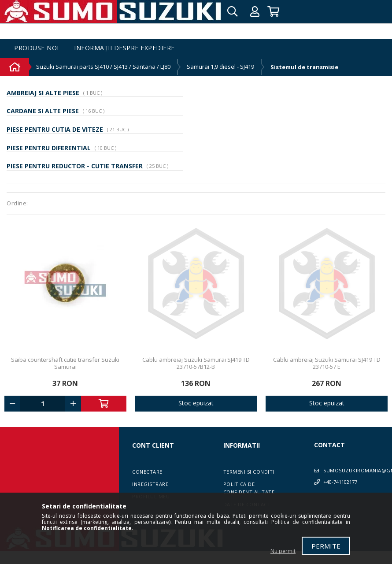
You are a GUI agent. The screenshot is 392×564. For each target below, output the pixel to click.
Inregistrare (150, 484)
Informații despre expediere (124, 48)
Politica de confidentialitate (249, 488)
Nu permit (283, 551)
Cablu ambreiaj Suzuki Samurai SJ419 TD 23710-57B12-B (196, 363)
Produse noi (37, 48)
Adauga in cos (104, 404)
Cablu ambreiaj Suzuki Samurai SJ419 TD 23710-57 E (327, 363)
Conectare (147, 472)
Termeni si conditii (250, 472)
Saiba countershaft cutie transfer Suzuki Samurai (65, 363)
